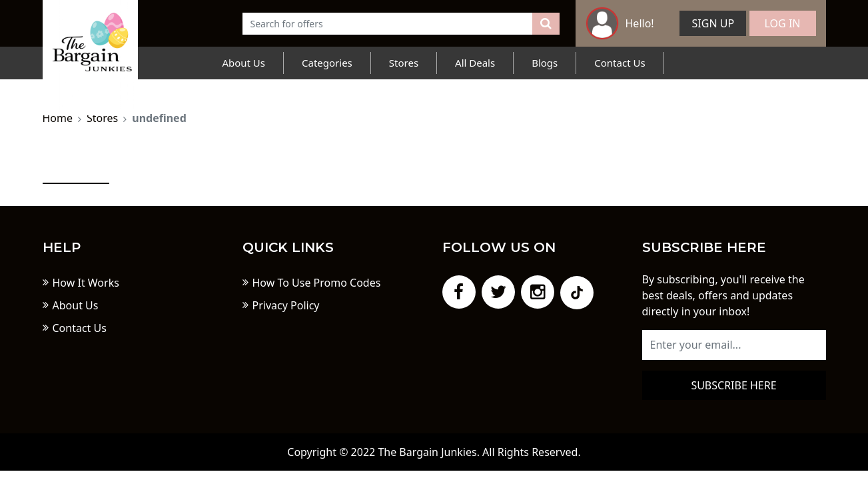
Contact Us (620, 63)
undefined (159, 118)
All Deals (475, 63)
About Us (243, 63)
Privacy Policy (286, 305)
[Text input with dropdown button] (388, 24)
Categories (327, 63)
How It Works (86, 283)
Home (58, 118)
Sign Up (713, 23)
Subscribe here (733, 385)
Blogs (545, 63)
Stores (404, 63)
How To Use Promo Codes (317, 283)
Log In (783, 23)
